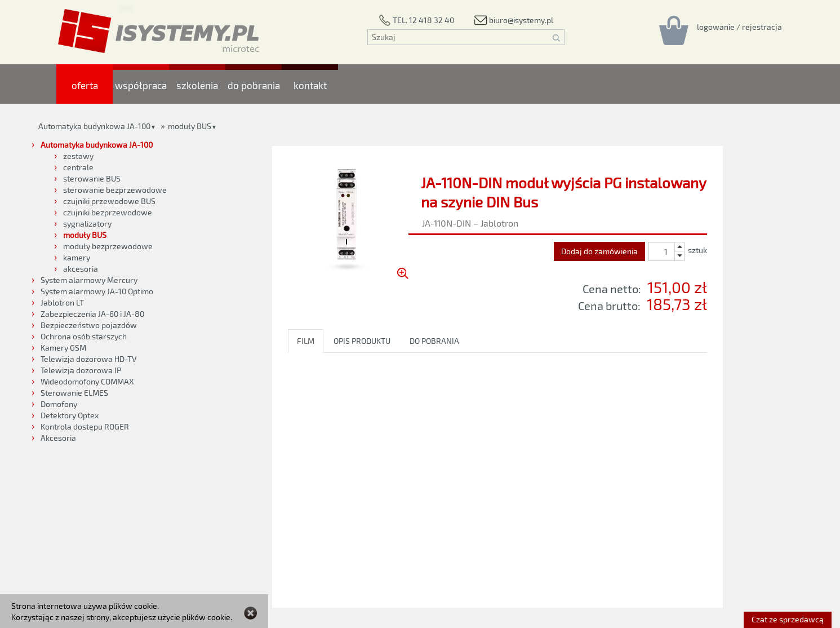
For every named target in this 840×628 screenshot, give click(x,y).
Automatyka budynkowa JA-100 (94, 126)
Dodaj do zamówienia (599, 251)
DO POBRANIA (434, 341)
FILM (306, 341)
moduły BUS (190, 126)
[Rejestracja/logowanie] (739, 26)
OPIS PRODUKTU (362, 341)
